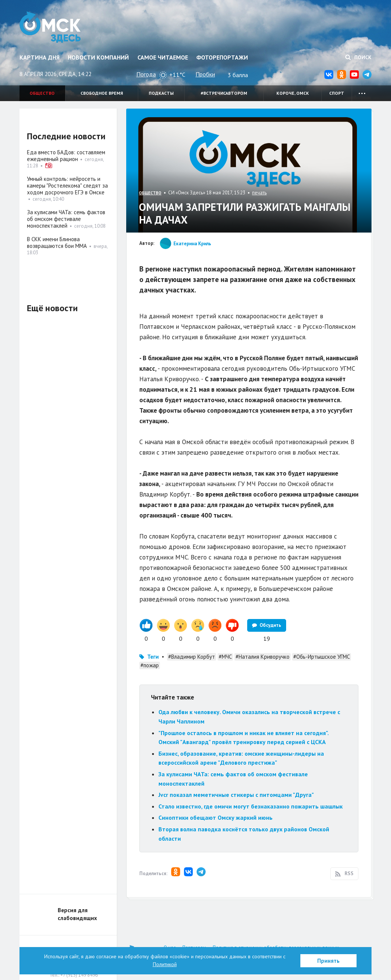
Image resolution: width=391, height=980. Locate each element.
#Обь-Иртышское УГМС (322, 657)
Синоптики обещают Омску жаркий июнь (216, 817)
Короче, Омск (293, 93)
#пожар (150, 665)
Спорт (337, 93)
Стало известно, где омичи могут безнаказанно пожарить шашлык (251, 806)
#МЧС (225, 657)
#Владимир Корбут (192, 657)
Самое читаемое (163, 57)
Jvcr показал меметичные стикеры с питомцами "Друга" (236, 795)
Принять (328, 961)
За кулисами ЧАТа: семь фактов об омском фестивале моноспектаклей (66, 219)
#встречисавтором (224, 93)
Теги (153, 657)
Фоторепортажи (222, 57)
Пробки (205, 74)
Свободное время (102, 93)
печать (259, 193)
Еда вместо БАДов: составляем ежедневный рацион (66, 156)
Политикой (165, 964)
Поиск (358, 57)
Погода (146, 74)
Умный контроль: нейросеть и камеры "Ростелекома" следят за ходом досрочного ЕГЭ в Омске (67, 186)
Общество (42, 93)
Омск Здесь (50, 27)
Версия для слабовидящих (77, 914)
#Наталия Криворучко (263, 657)
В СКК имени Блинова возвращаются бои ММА (57, 242)
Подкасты (161, 93)
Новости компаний (98, 57)
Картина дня (40, 57)
